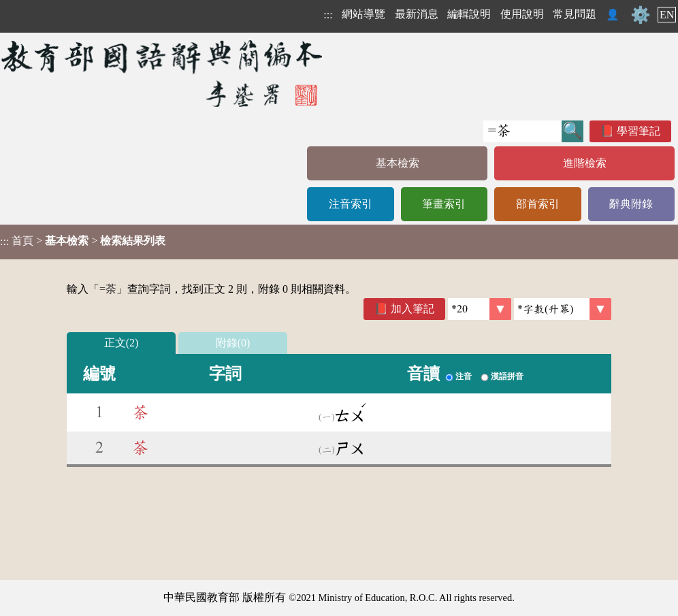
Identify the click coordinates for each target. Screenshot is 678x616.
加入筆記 (413, 309)
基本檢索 (398, 163)
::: (328, 15)
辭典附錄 (631, 204)
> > (83, 241)
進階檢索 (585, 163)
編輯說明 (469, 14)
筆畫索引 (444, 204)
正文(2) (122, 343)
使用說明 (522, 14)
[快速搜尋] (522, 131)
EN (667, 15)
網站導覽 (364, 14)
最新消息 (417, 14)
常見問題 (575, 14)
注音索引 (351, 204)
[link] (563, 309)
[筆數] (480, 309)
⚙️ (641, 15)
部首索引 (538, 204)
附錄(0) (233, 343)
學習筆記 (639, 131)
